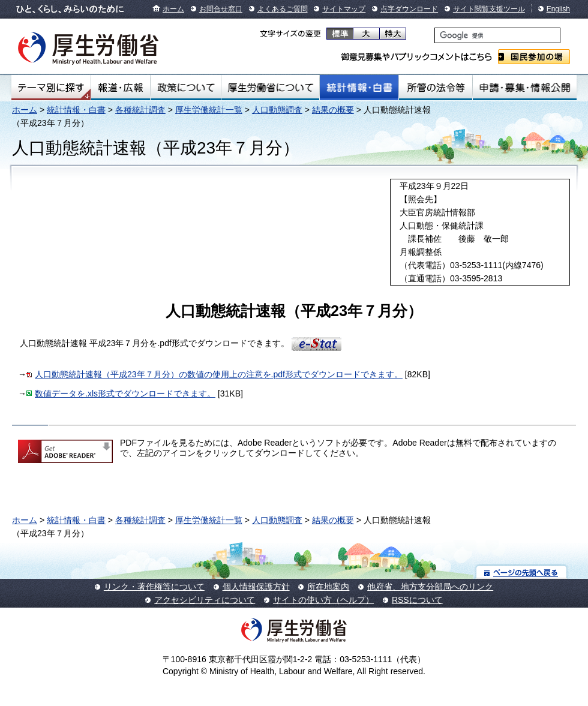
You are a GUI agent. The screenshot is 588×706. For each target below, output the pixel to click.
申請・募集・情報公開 (525, 88)
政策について (186, 88)
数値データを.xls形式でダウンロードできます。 (125, 393)
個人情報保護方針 (256, 587)
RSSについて (417, 600)
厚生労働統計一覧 (209, 110)
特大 (393, 34)
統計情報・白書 (359, 88)
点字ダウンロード (409, 9)
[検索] (497, 35)
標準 (340, 34)
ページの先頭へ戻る (522, 572)
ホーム (173, 9)
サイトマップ (344, 9)
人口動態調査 (277, 110)
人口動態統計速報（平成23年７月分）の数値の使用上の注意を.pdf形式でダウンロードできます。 (219, 374)
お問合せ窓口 (221, 9)
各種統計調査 (140, 110)
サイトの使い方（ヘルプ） (323, 600)
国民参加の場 (534, 57)
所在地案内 (328, 587)
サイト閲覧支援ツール (489, 9)
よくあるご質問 (283, 9)
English (558, 9)
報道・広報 (121, 88)
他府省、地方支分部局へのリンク (430, 587)
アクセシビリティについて (205, 600)
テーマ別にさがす (51, 88)
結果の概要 (333, 110)
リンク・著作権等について (154, 587)
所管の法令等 (435, 88)
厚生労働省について (271, 88)
